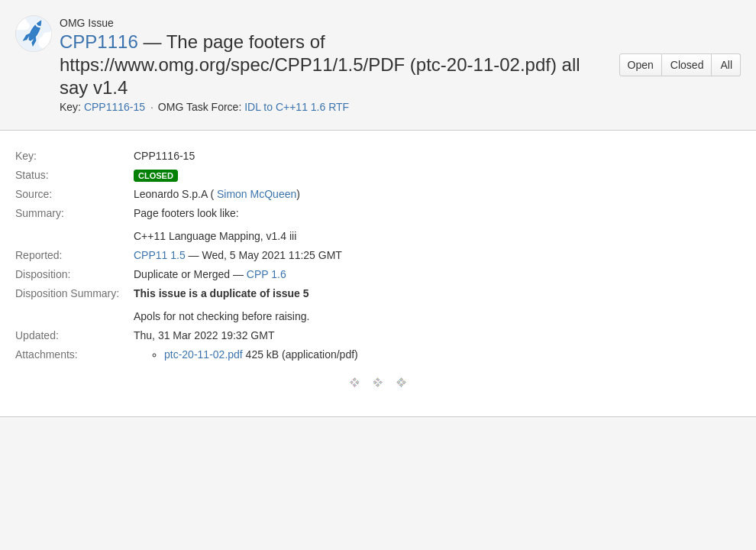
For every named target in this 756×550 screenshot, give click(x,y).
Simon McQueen (257, 194)
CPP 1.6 (267, 274)
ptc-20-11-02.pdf (204, 354)
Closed (687, 65)
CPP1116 (99, 42)
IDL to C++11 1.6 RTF (297, 107)
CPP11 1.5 (160, 255)
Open (641, 65)
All (726, 65)
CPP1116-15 (115, 107)
